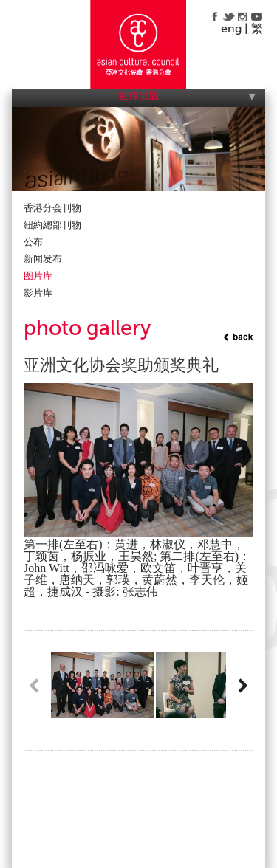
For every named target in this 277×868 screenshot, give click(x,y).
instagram (243, 16)
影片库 (38, 293)
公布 (33, 242)
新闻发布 (43, 259)
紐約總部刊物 (52, 225)
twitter (229, 16)
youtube (257, 16)
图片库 (38, 276)
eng (231, 29)
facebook (215, 16)
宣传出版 (139, 96)
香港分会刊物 (52, 208)
